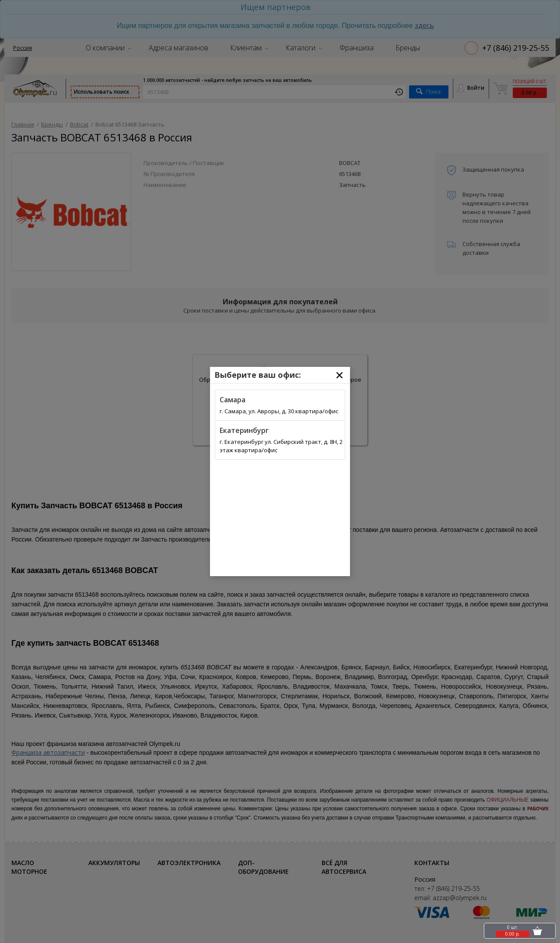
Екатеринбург (244, 430)
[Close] (339, 375)
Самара (233, 400)
